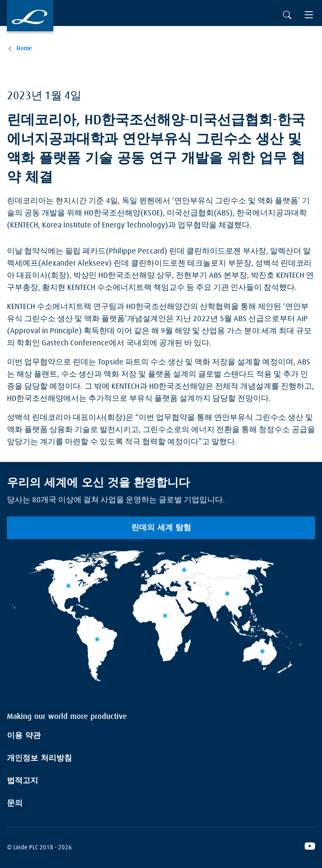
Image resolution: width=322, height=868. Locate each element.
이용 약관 (24, 736)
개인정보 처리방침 (39, 758)
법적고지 (23, 781)
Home (24, 49)
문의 (15, 803)
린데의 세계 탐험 (161, 528)
